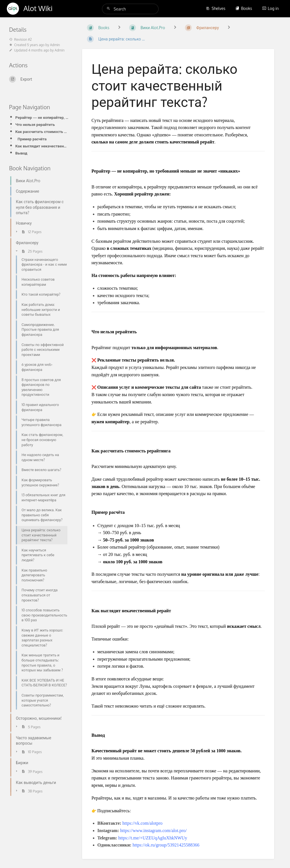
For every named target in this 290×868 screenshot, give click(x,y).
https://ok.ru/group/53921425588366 (166, 845)
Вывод (21, 153)
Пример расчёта (32, 139)
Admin (55, 45)
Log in (270, 8)
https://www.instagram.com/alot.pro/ (153, 831)
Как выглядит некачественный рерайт (42, 146)
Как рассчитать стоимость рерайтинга (42, 131)
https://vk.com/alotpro (142, 823)
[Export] (39, 79)
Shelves (216, 8)
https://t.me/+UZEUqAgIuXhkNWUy (153, 838)
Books (244, 8)
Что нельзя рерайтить (35, 124)
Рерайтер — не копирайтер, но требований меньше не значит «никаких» (42, 117)
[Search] (109, 9)
